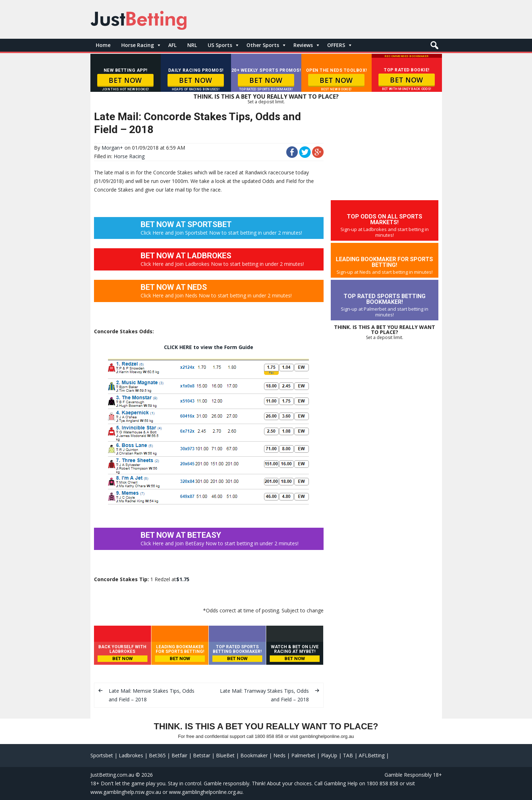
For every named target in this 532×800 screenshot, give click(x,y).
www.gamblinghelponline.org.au (206, 792)
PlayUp (329, 755)
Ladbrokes (131, 755)
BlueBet (225, 755)
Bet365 (157, 755)
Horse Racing (138, 45)
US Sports (220, 45)
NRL (192, 45)
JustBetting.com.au (112, 775)
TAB (348, 755)
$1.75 (183, 579)
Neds (279, 755)
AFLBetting (372, 755)
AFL (172, 45)
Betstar (202, 755)
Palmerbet (303, 755)
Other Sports (263, 45)
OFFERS (336, 45)
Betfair (179, 755)
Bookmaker (254, 755)
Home (103, 45)
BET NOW (125, 80)
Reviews (303, 45)
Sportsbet (102, 755)
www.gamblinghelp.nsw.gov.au (126, 792)
